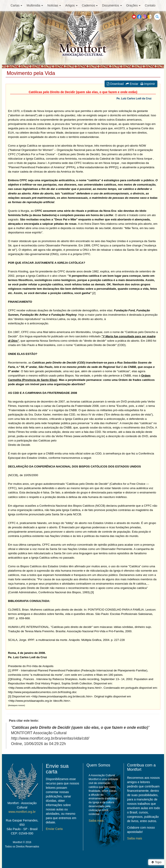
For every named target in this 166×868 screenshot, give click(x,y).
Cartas (16, 5)
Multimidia (35, 5)
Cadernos (90, 5)
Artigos (71, 5)
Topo (156, 862)
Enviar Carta (54, 829)
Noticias (54, 5)
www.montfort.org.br (22, 812)
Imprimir (148, 84)
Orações (133, 5)
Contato (150, 5)
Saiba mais (96, 821)
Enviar (132, 84)
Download (115, 84)
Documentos (112, 5)
